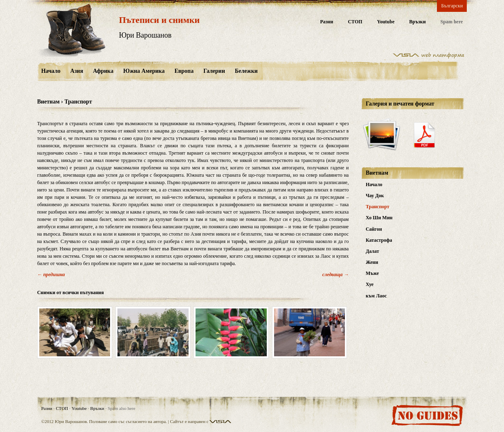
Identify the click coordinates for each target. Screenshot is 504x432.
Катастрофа (379, 240)
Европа (184, 71)
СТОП (355, 22)
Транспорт (378, 207)
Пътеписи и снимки (159, 20)
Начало (51, 71)
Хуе (370, 284)
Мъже (372, 273)
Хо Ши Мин (379, 218)
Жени (372, 262)
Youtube (386, 22)
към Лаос (376, 296)
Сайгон (374, 229)
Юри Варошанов (145, 35)
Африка (103, 71)
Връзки (417, 22)
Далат (372, 251)
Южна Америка (144, 71)
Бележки (246, 71)
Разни (326, 22)
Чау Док (375, 196)
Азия (77, 71)
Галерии (214, 71)
